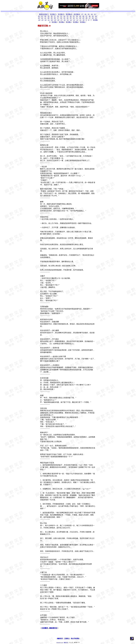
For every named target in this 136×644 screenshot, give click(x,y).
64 (92, 14)
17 (61, 20)
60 (45, 16)
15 (68, 20)
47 (86, 16)
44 (96, 16)
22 (45, 20)
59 (48, 16)
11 (80, 20)
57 (55, 16)
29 (83, 18)
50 (77, 16)
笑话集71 (53, 14)
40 (48, 18)
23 (42, 20)
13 (74, 20)
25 (96, 18)
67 (82, 14)
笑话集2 (76, 22)
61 (42, 16)
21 (49, 20)
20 (52, 20)
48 (83, 16)
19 (55, 20)
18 (58, 20)
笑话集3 (69, 22)
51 (74, 16)
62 (39, 16)
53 (67, 16)
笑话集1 (83, 22)
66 (85, 14)
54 (64, 16)
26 (93, 18)
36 (61, 18)
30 (80, 18)
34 (67, 18)
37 (58, 18)
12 (77, 20)
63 (95, 14)
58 (52, 16)
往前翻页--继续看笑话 (49, 628)
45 (93, 16)
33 (71, 18)
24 (39, 20)
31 (77, 18)
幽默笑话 (66, 642)
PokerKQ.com (60, 642)
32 (74, 18)
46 (90, 16)
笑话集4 (62, 22)
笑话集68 (77, 14)
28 (86, 18)
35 (64, 18)
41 (45, 18)
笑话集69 (69, 14)
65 (89, 14)
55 (61, 16)
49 (80, 16)
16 (64, 20)
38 (55, 18)
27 (90, 18)
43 (39, 18)
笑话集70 (61, 14)
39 (52, 18)
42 (42, 18)
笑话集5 (54, 22)
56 (58, 16)
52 (71, 16)
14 (71, 20)
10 (83, 20)
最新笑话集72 (44, 14)
